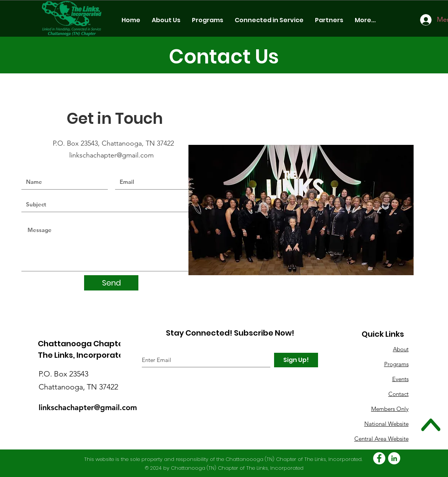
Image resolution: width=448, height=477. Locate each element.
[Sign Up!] (296, 360)
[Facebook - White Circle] (379, 458)
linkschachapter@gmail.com (112, 155)
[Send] (111, 283)
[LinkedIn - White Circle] (394, 458)
